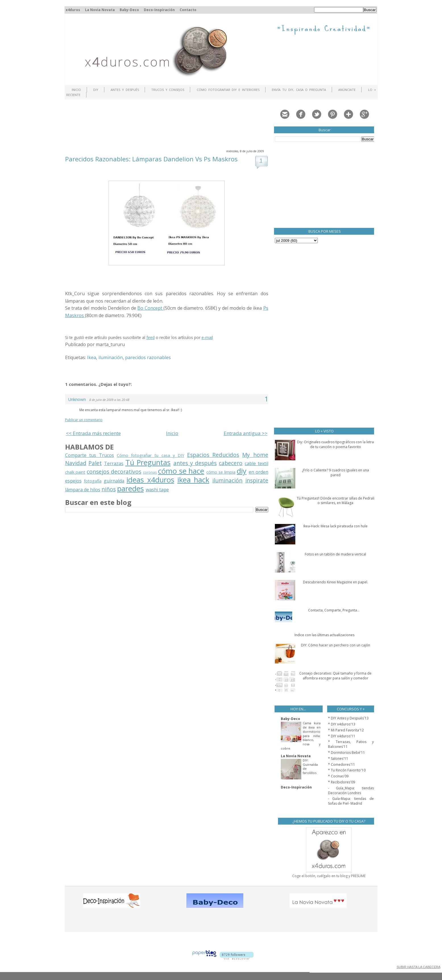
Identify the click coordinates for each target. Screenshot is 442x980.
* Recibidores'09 (342, 782)
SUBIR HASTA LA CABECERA (418, 967)
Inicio (76, 90)
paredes (130, 489)
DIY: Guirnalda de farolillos (310, 766)
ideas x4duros (150, 480)
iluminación (111, 357)
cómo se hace (181, 471)
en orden (259, 472)
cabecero (231, 463)
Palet (95, 463)
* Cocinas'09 (338, 776)
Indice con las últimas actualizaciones (324, 635)
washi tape (157, 490)
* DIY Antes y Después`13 (348, 718)
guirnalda (114, 481)
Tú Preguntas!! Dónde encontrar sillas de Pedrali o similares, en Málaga (336, 501)
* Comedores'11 (342, 764)
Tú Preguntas (148, 462)
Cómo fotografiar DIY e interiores (228, 90)
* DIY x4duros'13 (342, 724)
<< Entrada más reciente (93, 433)
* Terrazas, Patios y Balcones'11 (351, 744)
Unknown (77, 399)
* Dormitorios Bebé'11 (346, 753)
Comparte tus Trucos (90, 455)
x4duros (73, 10)
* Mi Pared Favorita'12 (346, 730)
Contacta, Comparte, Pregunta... (334, 610)
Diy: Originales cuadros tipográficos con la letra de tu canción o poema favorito (335, 444)
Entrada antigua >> (246, 433)
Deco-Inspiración (159, 10)
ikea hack (193, 480)
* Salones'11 (338, 759)
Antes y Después (125, 90)
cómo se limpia (221, 472)
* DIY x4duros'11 (342, 736)
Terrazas (114, 463)
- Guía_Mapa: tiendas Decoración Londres (351, 790)
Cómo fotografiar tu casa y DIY (151, 455)
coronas (150, 472)
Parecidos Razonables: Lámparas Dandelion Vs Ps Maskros (151, 159)
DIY (96, 90)
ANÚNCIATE (347, 90)
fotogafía (93, 481)
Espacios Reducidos (213, 455)
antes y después (195, 463)
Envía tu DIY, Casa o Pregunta (299, 90)
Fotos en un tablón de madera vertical (335, 554)
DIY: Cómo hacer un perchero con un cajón (336, 645)
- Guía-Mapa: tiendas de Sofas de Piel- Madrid (351, 801)
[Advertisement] (169, 124)
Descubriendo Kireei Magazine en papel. (336, 582)
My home (255, 455)
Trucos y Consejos (168, 90)
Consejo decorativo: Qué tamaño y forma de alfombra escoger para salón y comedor (335, 676)
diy (242, 471)
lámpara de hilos (83, 490)
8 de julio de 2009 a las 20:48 (109, 400)
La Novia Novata (100, 10)
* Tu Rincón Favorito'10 (347, 770)
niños (109, 489)
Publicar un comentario (84, 420)
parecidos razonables (148, 357)
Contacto (188, 10)
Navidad (76, 463)
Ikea (92, 357)
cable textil (257, 463)
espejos (73, 481)
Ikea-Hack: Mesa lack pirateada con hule (335, 526)
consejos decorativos (114, 472)
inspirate (257, 480)
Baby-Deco (129, 10)
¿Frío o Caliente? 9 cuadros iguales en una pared (335, 473)
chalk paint (75, 472)
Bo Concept (150, 308)
